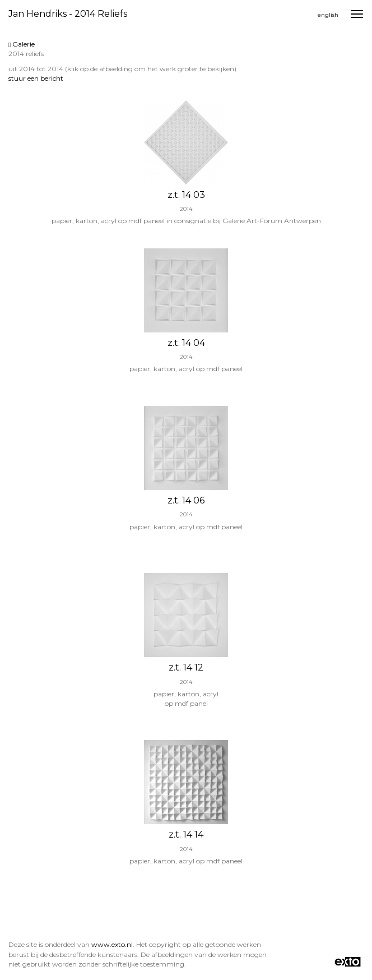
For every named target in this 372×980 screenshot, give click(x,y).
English (328, 15)
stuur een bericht (36, 78)
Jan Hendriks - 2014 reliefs (68, 14)
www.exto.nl (112, 944)
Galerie (22, 44)
